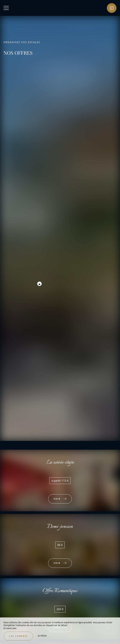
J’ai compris (18, 636)
